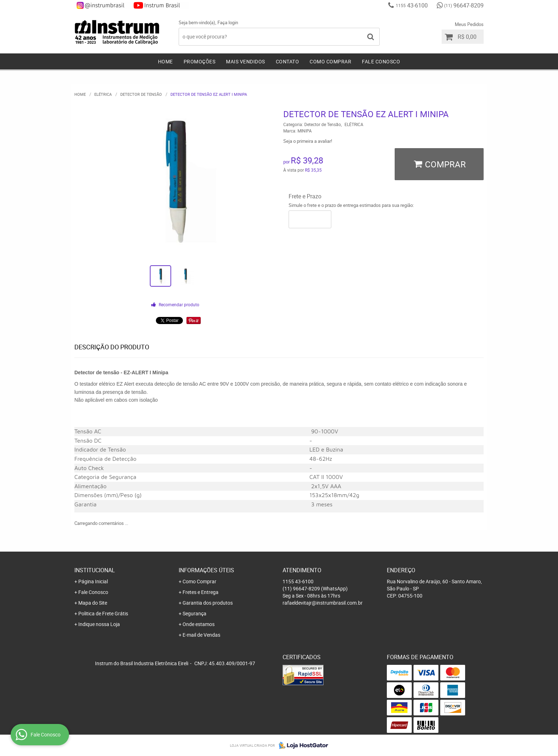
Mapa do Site (93, 603)
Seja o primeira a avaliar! (308, 141)
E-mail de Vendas (201, 635)
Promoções (200, 61)
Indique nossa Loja (99, 624)
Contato (288, 61)
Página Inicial (93, 581)
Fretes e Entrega (201, 592)
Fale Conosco (381, 61)
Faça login (228, 22)
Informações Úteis (206, 570)
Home (165, 61)
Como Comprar (330, 61)
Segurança (194, 613)
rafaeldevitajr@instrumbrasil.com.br (323, 603)
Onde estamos (199, 624)
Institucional (95, 570)
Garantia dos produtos (208, 603)
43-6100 (412, 5)
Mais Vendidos (246, 61)
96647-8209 (464, 5)
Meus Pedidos (469, 24)
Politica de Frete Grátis (103, 613)
